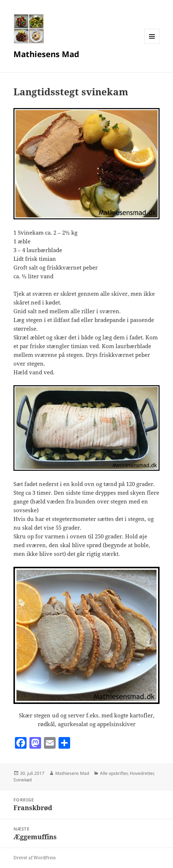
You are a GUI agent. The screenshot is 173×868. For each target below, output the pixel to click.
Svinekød (23, 780)
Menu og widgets (152, 44)
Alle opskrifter (114, 773)
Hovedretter (142, 773)
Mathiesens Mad (46, 54)
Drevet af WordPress (35, 858)
